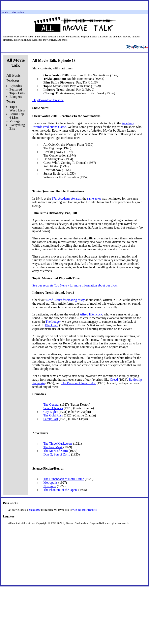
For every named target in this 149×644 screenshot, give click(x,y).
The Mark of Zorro (55, 451)
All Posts (13, 75)
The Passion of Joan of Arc (78, 383)
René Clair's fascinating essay (66, 300)
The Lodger (53, 322)
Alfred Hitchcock (91, 314)
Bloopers (16, 97)
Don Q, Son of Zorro (57, 454)
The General (51, 404)
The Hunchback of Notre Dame (64, 479)
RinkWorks (35, 510)
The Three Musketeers (58, 444)
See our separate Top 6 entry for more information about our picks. (75, 285)
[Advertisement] (74, 531)
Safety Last (51, 419)
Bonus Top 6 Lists (17, 116)
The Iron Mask (53, 447)
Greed (114, 380)
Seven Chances (53, 408)
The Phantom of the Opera (60, 490)
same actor (94, 198)
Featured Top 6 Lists (17, 91)
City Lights (51, 412)
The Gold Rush (53, 415)
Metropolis (50, 483)
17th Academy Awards (66, 198)
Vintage (15, 121)
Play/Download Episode (48, 100)
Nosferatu (50, 486)
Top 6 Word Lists (17, 109)
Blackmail (52, 325)
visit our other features (85, 510)
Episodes (16, 86)
